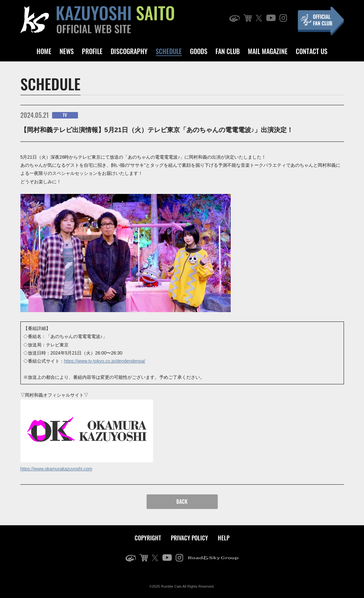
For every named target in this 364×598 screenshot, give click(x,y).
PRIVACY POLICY (189, 538)
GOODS (199, 51)
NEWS (67, 51)
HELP (224, 538)
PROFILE (92, 51)
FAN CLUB (228, 51)
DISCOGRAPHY (129, 51)
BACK (182, 502)
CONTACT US (312, 51)
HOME (44, 51)
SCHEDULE (169, 51)
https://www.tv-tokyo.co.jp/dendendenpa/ (105, 361)
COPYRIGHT (148, 538)
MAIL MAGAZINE (268, 51)
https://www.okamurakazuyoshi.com (56, 469)
